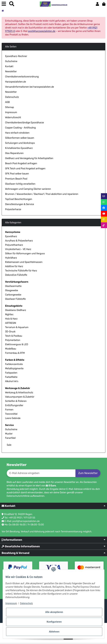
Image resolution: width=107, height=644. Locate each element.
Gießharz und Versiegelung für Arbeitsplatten (29, 158)
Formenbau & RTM (15, 353)
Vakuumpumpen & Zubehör (20, 397)
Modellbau (11, 349)
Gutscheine (11, 61)
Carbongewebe (13, 295)
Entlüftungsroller (14, 405)
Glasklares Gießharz (16, 310)
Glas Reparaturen (14, 153)
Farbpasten (11, 373)
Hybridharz (11, 258)
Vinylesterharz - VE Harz (18, 249)
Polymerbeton (13, 340)
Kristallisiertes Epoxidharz (19, 148)
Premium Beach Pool (16, 179)
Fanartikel (10, 438)
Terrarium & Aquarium (17, 327)
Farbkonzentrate (14, 364)
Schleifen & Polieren (16, 401)
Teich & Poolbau (14, 336)
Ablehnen (54, 632)
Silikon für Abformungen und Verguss (25, 254)
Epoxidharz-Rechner (16, 56)
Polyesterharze (13, 209)
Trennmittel (11, 414)
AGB (7, 102)
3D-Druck (10, 332)
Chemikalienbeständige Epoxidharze (24, 123)
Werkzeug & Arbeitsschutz (19, 393)
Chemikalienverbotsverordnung (22, 77)
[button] (97, 4)
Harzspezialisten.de (16, 82)
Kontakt (9, 66)
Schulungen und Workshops (20, 143)
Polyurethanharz (14, 245)
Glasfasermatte (13, 286)
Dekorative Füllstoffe (16, 275)
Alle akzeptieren (54, 612)
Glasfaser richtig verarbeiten (20, 184)
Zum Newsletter (88, 473)
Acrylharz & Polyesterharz (19, 241)
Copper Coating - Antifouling (20, 128)
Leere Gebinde (13, 418)
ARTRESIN (11, 323)
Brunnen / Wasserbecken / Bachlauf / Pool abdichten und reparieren (42, 194)
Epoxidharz (11, 236)
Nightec (9, 315)
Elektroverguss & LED (17, 344)
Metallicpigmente (14, 369)
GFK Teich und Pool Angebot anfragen (25, 169)
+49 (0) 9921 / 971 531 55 (22, 518)
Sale (9, 445)
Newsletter (11, 72)
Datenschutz (12, 97)
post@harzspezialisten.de (42, 31)
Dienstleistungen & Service (20, 204)
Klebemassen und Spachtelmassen (24, 262)
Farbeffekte (11, 377)
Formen (9, 410)
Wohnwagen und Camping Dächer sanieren (28, 189)
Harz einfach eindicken (17, 133)
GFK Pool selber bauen (17, 174)
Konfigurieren (54, 622)
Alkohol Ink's (12, 381)
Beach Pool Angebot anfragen (21, 163)
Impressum (11, 112)
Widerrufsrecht (13, 118)
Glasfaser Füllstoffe (15, 299)
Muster (9, 434)
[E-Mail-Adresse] (41, 473)
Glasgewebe (12, 290)
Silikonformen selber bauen (20, 138)
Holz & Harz (11, 319)
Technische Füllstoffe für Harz (21, 271)
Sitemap (10, 107)
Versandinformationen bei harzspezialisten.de (30, 87)
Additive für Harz (14, 266)
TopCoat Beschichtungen (19, 199)
